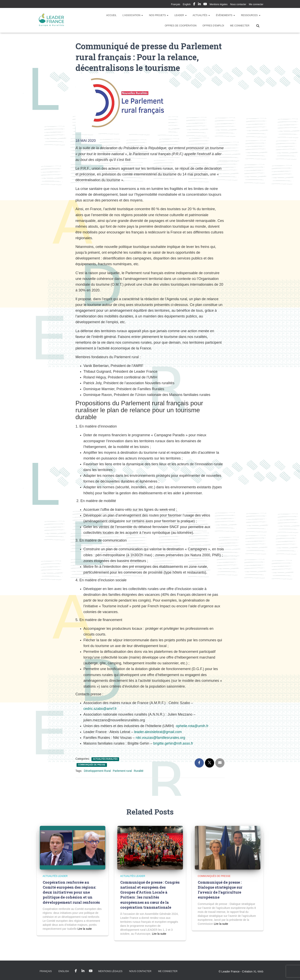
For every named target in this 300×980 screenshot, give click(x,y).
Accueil (111, 15)
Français (176, 4)
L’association (133, 15)
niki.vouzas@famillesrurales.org (161, 738)
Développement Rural (97, 771)
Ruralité (139, 771)
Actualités (201, 15)
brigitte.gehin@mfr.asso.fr (174, 743)
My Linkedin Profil (199, 5)
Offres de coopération (181, 26)
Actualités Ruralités (105, 759)
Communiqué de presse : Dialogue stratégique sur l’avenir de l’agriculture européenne (220, 890)
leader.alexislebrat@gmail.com (159, 732)
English (187, 4)
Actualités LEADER (55, 876)
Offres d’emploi (213, 26)
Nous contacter (238, 4)
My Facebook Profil (194, 5)
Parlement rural (122, 771)
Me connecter (256, 4)
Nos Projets (159, 15)
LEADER (180, 15)
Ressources (251, 15)
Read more (85, 929)
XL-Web (258, 971)
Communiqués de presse (92, 765)
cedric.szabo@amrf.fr (100, 709)
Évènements (225, 15)
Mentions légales (218, 4)
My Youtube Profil (205, 5)
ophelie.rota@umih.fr (193, 726)
